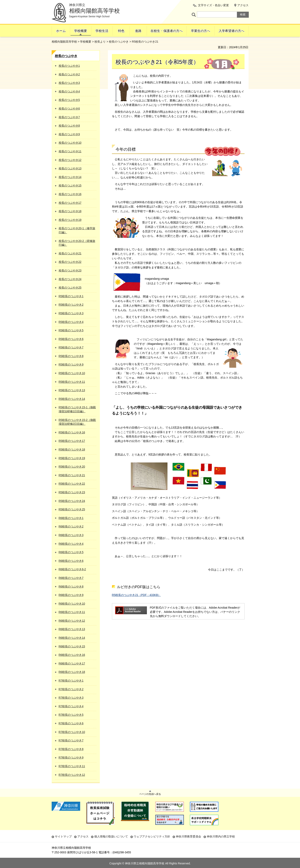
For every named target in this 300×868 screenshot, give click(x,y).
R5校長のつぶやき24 (72, 501)
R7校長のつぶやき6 (71, 723)
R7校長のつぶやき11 (72, 766)
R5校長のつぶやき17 (72, 441)
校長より (100, 42)
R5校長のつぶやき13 (72, 390)
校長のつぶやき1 (69, 66)
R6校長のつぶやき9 (71, 595)
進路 (138, 31)
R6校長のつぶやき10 (72, 604)
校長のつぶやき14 (70, 177)
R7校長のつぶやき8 (71, 749)
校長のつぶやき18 (70, 211)
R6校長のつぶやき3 (71, 535)
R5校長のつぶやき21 (72, 475)
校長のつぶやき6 (69, 108)
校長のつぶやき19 (70, 220)
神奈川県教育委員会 (188, 836)
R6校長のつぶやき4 (71, 544)
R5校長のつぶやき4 (71, 322)
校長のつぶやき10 (70, 143)
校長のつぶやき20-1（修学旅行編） (77, 230)
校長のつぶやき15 (70, 185)
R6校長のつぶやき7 (71, 578)
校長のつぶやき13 (70, 168)
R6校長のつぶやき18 (72, 672)
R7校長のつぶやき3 (71, 698)
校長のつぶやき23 (70, 270)
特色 (121, 31)
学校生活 (102, 31)
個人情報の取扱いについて (111, 836)
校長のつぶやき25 (70, 288)
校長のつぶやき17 (70, 203)
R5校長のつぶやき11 (72, 382)
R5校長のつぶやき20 (72, 467)
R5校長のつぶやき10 (72, 373)
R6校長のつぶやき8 (71, 587)
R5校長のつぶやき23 (72, 492)
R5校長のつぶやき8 (71, 356)
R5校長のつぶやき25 (72, 509)
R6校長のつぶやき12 (72, 621)
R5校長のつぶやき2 (71, 305)
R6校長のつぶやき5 (71, 552)
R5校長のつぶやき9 (71, 364)
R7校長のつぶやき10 (72, 732)
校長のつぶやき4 (69, 91)
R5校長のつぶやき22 (72, 484)
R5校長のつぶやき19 (72, 458)
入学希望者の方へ (231, 31)
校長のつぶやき (119, 42)
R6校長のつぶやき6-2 (72, 569)
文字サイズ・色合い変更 (213, 5)
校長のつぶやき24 (70, 279)
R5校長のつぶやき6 (71, 339)
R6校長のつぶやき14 (72, 638)
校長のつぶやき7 (69, 117)
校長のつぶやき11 (70, 151)
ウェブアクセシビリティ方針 (152, 836)
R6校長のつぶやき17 (72, 663)
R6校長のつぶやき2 (71, 526)
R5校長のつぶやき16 (72, 432)
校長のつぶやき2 (69, 74)
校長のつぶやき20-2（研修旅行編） (77, 243)
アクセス (243, 5)
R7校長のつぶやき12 (72, 775)
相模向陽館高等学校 (64, 42)
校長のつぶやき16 (70, 194)
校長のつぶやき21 (70, 253)
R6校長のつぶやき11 (72, 612)
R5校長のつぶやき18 (72, 449)
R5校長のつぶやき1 (71, 296)
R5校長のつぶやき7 (71, 347)
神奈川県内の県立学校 (221, 836)
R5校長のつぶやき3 (71, 313)
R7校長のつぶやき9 (71, 757)
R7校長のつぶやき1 (71, 681)
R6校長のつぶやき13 (72, 629)
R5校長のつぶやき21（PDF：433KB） (136, 595)
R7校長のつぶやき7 (71, 740)
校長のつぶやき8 (69, 126)
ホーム (61, 31)
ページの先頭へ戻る (150, 794)
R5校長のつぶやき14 (72, 399)
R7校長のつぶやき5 (71, 715)
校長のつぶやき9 (69, 134)
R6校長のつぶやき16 (72, 655)
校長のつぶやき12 (70, 160)
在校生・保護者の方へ (167, 31)
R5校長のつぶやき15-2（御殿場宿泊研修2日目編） (77, 422)
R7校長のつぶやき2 (71, 689)
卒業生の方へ (201, 31)
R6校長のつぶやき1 (71, 518)
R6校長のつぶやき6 (71, 561)
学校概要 (81, 31)
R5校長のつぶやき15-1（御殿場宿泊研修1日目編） (77, 409)
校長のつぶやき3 (69, 83)
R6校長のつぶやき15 (72, 646)
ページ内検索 (194, 15)
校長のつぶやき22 (70, 262)
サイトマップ (63, 836)
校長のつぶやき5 (69, 100)
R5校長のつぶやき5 (71, 330)
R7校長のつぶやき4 (71, 706)
